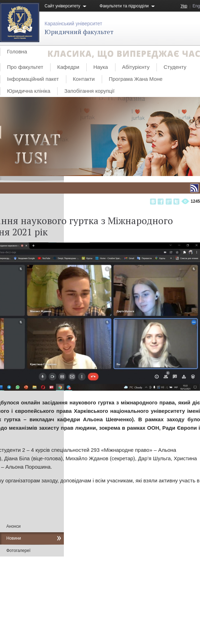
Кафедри (68, 67)
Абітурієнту (136, 67)
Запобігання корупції (89, 91)
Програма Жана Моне (136, 79)
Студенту (175, 67)
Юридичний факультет (79, 32)
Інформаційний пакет (33, 79)
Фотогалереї (18, 551)
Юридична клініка (29, 91)
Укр (184, 6)
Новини (14, 538)
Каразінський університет (73, 24)
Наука (101, 67)
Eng (196, 6)
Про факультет (25, 67)
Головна (17, 51)
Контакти (84, 79)
